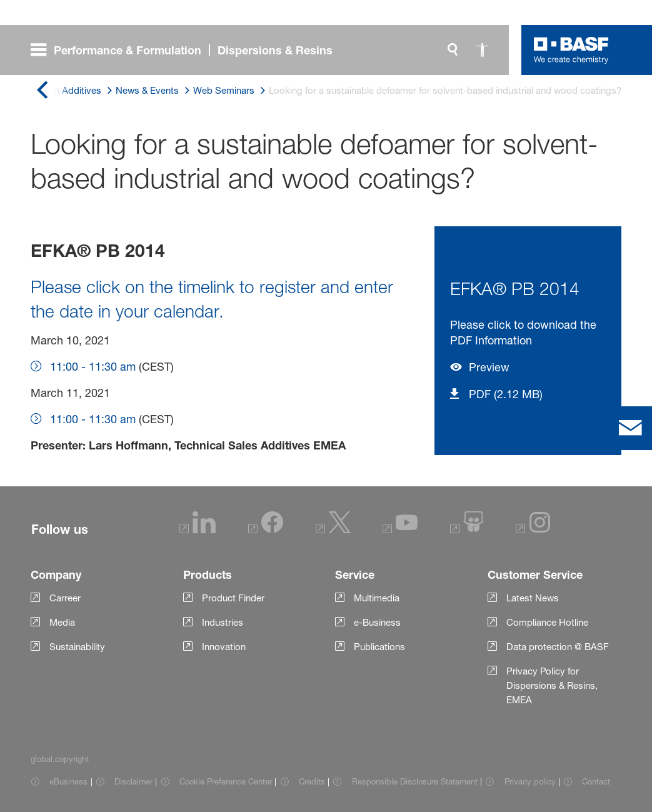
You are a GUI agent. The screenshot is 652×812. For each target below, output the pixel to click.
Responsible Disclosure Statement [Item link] (415, 781)
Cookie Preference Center (226, 781)
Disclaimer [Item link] (133, 781)
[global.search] (453, 50)
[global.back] (42, 91)
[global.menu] (187, 50)
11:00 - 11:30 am (93, 366)
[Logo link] (571, 50)
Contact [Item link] (596, 781)
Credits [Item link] (312, 781)
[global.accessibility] (483, 50)
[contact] (630, 428)
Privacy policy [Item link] (530, 781)
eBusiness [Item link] (68, 781)
